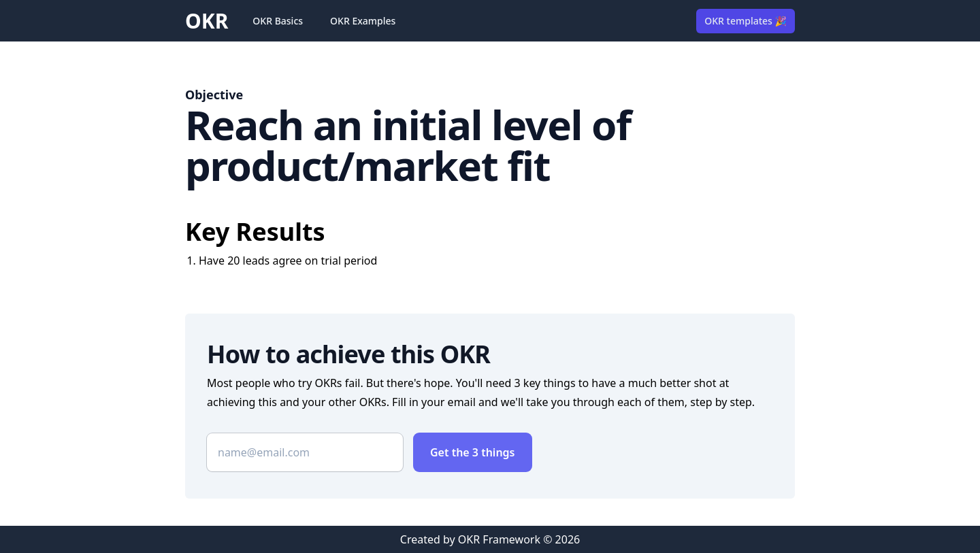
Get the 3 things (473, 452)
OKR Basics (278, 21)
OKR (207, 21)
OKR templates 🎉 (746, 21)
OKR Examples (363, 21)
